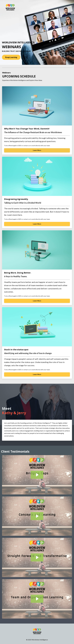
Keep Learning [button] (11, 57)
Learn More (37, 150)
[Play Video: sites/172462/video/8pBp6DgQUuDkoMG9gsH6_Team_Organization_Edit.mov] (37, 599)
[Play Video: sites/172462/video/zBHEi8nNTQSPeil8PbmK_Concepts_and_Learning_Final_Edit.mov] (37, 516)
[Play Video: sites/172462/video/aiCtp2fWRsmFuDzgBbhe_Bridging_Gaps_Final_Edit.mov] (37, 475)
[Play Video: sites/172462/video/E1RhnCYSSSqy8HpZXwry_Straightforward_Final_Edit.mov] (37, 557)
